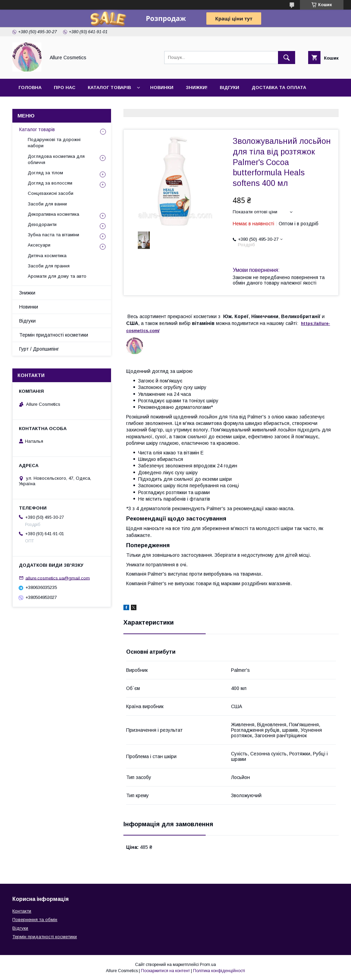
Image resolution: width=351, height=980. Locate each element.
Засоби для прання (49, 266)
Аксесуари (39, 245)
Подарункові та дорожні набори (54, 143)
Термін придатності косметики (54, 335)
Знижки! (197, 87)
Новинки (162, 87)
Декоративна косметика (53, 214)
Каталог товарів (109, 87)
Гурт (62, 105)
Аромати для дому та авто (57, 276)
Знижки (27, 293)
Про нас (65, 87)
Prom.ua (208, 965)
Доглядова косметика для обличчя (56, 159)
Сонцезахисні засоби (51, 193)
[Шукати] (287, 58)
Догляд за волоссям (50, 183)
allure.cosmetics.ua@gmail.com (58, 578)
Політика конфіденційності (219, 971)
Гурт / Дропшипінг (39, 349)
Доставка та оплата (279, 87)
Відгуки (229, 87)
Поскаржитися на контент (165, 971)
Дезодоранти (42, 224)
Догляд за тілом (45, 173)
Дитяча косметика (47, 256)
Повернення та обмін (35, 920)
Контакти (31, 105)
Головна (30, 87)
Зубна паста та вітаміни (53, 235)
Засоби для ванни (47, 204)
